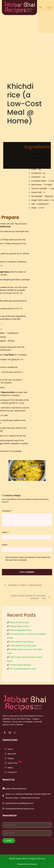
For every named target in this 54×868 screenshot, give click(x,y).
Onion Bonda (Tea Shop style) (23, 645)
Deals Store (15, 762)
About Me (12, 754)
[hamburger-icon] (49, 8)
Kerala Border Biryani (20, 622)
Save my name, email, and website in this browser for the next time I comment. (28, 559)
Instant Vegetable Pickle (21, 630)
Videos (10, 768)
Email (5, 545)
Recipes (11, 758)
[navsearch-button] (41, 8)
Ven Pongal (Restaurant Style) (23, 669)
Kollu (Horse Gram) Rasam (22, 642)
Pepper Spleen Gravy (19, 626)
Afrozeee (33, 864)
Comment (7, 511)
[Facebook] (5, 733)
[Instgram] (10, 733)
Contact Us (12, 772)
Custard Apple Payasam (20, 665)
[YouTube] (15, 733)
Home (10, 749)
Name (5, 532)
